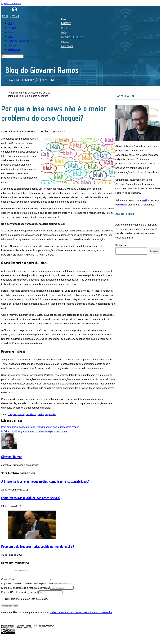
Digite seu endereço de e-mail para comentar (25, 588)
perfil (145, 200)
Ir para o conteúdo (11, 3)
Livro (10, 36)
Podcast (12, 45)
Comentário (8, 579)
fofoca (21, 414)
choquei (12, 414)
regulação (50, 414)
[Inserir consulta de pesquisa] (12, 56)
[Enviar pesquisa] (25, 57)
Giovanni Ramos (12, 457)
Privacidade (14, 49)
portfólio (122, 205)
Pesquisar (121, 245)
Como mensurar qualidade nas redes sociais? (31, 498)
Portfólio (12, 28)
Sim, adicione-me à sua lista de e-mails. (25, 599)
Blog (10, 23)
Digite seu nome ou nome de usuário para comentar (29, 583)
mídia (41, 414)
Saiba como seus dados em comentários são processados (81, 612)
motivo (71, 189)
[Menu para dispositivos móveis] (11, 16)
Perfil (10, 32)
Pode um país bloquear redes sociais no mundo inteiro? (38, 546)
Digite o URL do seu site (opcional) (20, 592)
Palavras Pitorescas (18, 41)
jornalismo (31, 414)
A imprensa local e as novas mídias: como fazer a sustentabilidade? (45, 481)
